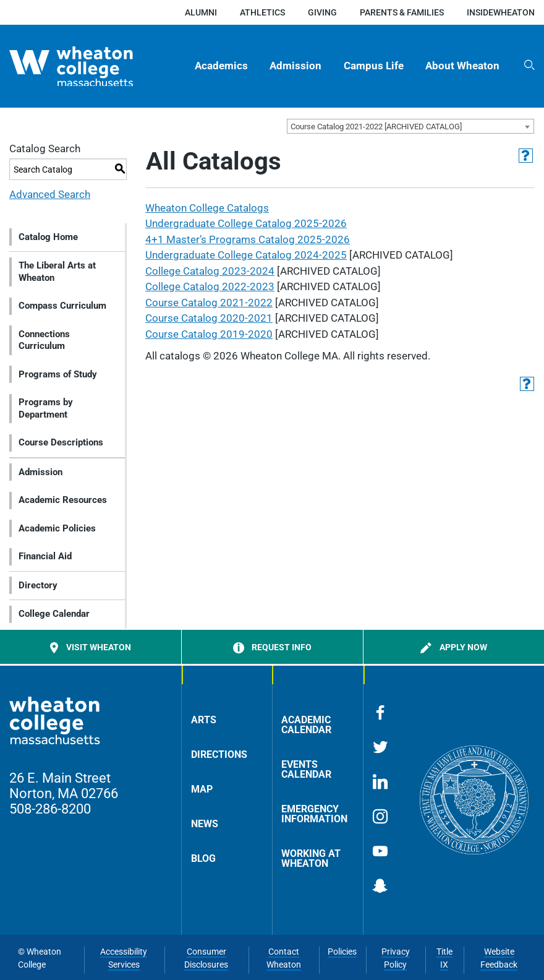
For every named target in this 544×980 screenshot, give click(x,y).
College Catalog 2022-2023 (210, 286)
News (205, 824)
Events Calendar (306, 769)
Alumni (201, 12)
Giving (322, 12)
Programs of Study (58, 374)
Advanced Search (50, 194)
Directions (219, 754)
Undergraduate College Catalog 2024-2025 (246, 255)
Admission (295, 66)
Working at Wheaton (311, 858)
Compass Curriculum (62, 306)
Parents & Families (402, 12)
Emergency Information (314, 814)
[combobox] (410, 126)
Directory (38, 585)
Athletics (262, 12)
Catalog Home (48, 237)
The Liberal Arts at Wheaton (57, 272)
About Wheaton (462, 66)
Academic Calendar (306, 725)
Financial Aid (45, 556)
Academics (221, 66)
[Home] (88, 67)
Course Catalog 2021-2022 (209, 303)
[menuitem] (222, 66)
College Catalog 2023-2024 (210, 271)
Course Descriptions (61, 442)
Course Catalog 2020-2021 (209, 318)
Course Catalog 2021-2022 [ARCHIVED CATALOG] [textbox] (376, 127)
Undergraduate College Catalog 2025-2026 (246, 223)
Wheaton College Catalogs (207, 208)
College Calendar (54, 614)
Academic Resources (63, 500)
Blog (203, 858)
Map (202, 789)
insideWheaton (501, 12)
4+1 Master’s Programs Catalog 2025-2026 (248, 239)
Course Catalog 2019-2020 (209, 334)
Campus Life (374, 66)
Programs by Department (46, 408)
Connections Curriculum (44, 340)
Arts (204, 720)
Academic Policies (57, 528)
